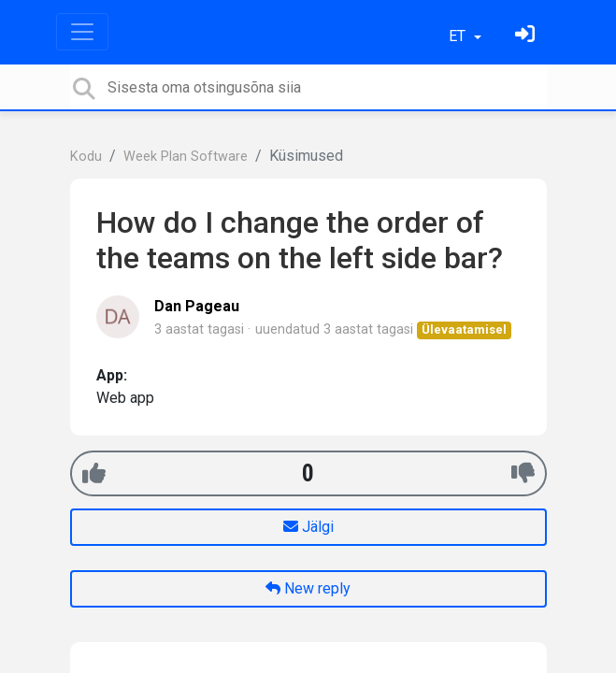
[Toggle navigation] (82, 32)
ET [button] (459, 36)
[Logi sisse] (527, 36)
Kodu (86, 157)
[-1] (523, 473)
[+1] (94, 473)
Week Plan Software (186, 157)
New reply (308, 588)
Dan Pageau (197, 306)
